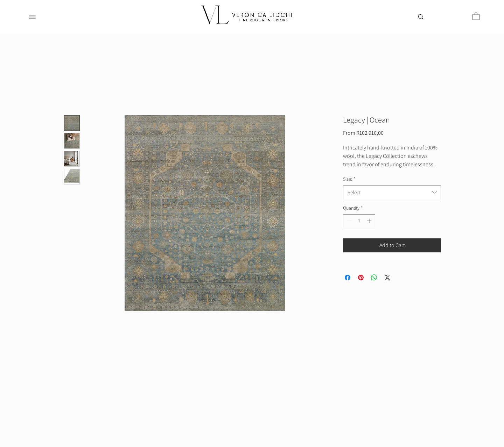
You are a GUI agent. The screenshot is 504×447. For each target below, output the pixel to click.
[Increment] (370, 221)
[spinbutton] (359, 221)
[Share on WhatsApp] (374, 278)
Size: (349, 179)
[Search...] (435, 18)
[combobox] (392, 192)
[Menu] (32, 17)
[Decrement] (348, 221)
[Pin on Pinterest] (361, 278)
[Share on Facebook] (348, 278)
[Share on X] (387, 278)
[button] (476, 16)
